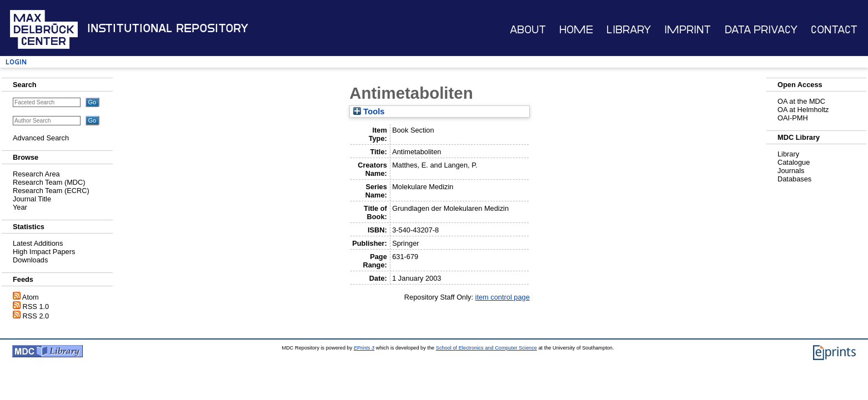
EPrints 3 (364, 348)
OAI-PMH (793, 118)
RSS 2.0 (36, 316)
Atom (31, 297)
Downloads (30, 260)
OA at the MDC (801, 101)
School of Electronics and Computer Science (486, 348)
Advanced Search (41, 138)
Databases (794, 179)
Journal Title (32, 199)
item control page (503, 297)
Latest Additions (38, 243)
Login (16, 62)
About (528, 30)
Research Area (36, 174)
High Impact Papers (44, 252)
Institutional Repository (168, 28)
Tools (369, 112)
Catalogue (794, 162)
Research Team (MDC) (49, 182)
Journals (791, 171)
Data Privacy (761, 30)
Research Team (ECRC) (51, 191)
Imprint (688, 30)
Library (629, 30)
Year (20, 207)
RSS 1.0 (36, 307)
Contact (834, 30)
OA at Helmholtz (803, 110)
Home (576, 30)
